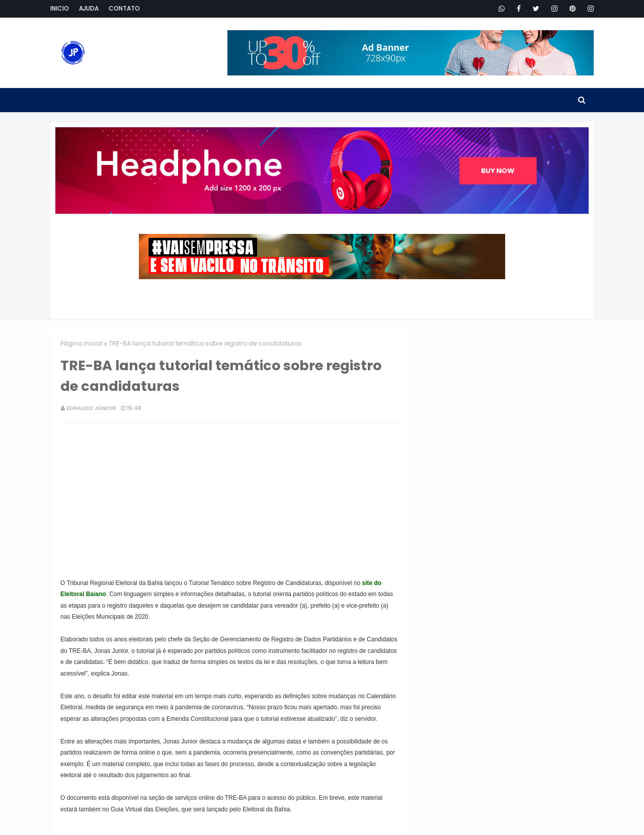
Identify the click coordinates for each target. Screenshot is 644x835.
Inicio (60, 8)
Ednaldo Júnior (91, 408)
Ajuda (89, 8)
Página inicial (82, 343)
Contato (124, 8)
